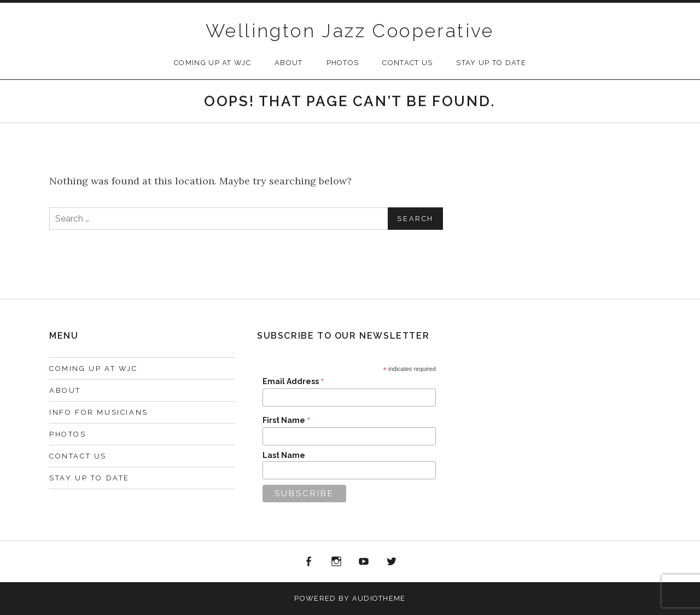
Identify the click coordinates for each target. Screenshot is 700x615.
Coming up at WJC (212, 63)
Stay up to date (491, 63)
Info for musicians (99, 412)
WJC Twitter (392, 562)
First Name (287, 420)
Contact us (407, 63)
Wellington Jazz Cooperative (350, 31)
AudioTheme (379, 598)
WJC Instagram (336, 562)
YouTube (364, 562)
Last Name (284, 455)
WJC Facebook (308, 562)
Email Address (293, 381)
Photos (343, 63)
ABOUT (289, 63)
